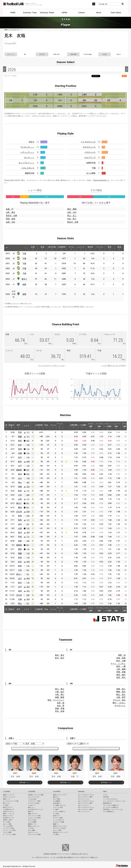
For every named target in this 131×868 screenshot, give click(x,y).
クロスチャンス (89, 147)
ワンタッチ (27, 147)
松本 (20, 445)
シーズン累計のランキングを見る (113, 366)
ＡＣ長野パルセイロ (59, 805)
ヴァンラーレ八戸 (34, 797)
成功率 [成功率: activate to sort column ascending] (90, 248)
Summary (81, 791)
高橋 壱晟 (60, 708)
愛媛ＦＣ (56, 824)
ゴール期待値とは (109, 812)
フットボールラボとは (110, 799)
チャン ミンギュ (118, 664)
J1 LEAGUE (7, 791)
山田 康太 (11, 212)
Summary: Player (47, 13)
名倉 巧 (10, 209)
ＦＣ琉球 (56, 834)
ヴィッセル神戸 (8, 826)
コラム (105, 795)
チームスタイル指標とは (111, 807)
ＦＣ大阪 (56, 814)
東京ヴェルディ (8, 807)
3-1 (28, 603)
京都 (20, 453)
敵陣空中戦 (30, 173)
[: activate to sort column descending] (7, 248)
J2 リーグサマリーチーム (86, 801)
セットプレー (26, 163)
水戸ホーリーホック (9, 797)
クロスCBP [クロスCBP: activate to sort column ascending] (91, 426)
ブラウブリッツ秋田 (34, 801)
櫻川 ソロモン (119, 703)
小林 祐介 (60, 692)
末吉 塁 (61, 706)
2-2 (28, 487)
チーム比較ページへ (35, 748)
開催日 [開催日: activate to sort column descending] (11, 426)
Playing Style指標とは (101, 180)
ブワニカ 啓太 (119, 700)
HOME (13, 13)
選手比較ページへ (96, 748)
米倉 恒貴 (121, 658)
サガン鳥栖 (32, 830)
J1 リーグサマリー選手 (85, 797)
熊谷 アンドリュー (56, 700)
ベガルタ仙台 (32, 799)
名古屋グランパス (9, 818)
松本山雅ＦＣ (57, 803)
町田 (20, 491)
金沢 (20, 457)
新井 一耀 (121, 666)
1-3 (28, 528)
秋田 (20, 441)
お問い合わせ (83, 854)
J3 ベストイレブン (84, 812)
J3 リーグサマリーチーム (86, 807)
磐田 (20, 508)
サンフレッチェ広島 (9, 830)
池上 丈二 (72, 216)
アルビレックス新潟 (34, 818)
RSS (124, 76)
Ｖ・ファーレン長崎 (9, 834)
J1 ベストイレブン (84, 799)
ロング (29, 157)
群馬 (20, 516)
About (99, 13)
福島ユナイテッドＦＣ (60, 795)
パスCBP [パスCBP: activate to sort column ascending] (82, 426)
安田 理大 (121, 677)
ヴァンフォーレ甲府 (34, 816)
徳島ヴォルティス (34, 826)
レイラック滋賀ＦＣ (59, 812)
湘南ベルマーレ (33, 814)
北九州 (19, 512)
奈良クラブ (57, 816)
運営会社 (75, 854)
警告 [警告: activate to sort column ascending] (110, 248)
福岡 (24, 284)
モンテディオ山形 (34, 803)
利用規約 (47, 854)
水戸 (20, 466)
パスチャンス (90, 152)
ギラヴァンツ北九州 (59, 828)
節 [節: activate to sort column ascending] (6, 426)
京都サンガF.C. (8, 820)
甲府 (20, 432)
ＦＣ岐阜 (56, 809)
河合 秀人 (72, 219)
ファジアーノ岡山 (9, 828)
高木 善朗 (72, 209)
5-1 (28, 574)
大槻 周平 (121, 697)
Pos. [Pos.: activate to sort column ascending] (47, 426)
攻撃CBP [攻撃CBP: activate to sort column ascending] (74, 426)
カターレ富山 (32, 820)
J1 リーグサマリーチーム (86, 795)
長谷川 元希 (11, 216)
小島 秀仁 (60, 695)
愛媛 (20, 437)
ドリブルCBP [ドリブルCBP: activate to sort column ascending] (99, 426)
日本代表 (106, 797)
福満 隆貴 (60, 697)
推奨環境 (53, 854)
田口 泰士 (60, 689)
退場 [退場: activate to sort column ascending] (119, 248)
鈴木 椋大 (60, 658)
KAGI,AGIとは (107, 803)
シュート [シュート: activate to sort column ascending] (81, 248)
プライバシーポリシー (64, 854)
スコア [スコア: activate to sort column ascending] (27, 426)
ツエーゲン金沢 (58, 807)
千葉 (24, 253)
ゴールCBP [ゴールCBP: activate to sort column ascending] (125, 426)
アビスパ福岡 (7, 832)
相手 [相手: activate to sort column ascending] (19, 426)
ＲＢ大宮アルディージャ (36, 809)
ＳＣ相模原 (57, 801)
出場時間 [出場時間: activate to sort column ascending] (62, 248)
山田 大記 (11, 222)
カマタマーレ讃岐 (59, 822)
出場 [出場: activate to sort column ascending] (33, 248)
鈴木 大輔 (121, 661)
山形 (20, 499)
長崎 (20, 487)
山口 (20, 478)
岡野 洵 (122, 655)
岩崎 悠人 (121, 689)
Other (105, 791)
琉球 (20, 449)
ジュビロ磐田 (32, 822)
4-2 (28, 482)
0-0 (28, 462)
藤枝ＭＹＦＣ (32, 824)
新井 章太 (60, 655)
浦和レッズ (6, 799)
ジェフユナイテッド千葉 (11, 801)
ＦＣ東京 (6, 805)
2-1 (28, 524)
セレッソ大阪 (7, 824)
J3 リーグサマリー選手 (85, 809)
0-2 (28, 441)
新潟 (20, 474)
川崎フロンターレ (9, 812)
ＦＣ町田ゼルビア (9, 809)
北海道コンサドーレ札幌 (36, 795)
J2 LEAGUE (32, 791)
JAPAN (64, 13)
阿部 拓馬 (11, 219)
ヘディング (27, 152)
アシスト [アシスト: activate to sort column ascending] (100, 248)
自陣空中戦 (91, 163)
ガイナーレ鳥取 (58, 818)
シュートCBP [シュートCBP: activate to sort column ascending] (116, 426)
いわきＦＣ (32, 805)
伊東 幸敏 (121, 672)
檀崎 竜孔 (121, 692)
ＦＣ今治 (31, 828)
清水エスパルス (8, 816)
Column (81, 13)
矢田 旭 (61, 703)
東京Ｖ (24, 279)
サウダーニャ (120, 706)
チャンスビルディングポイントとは (51, 366)
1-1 (28, 432)
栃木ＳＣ (56, 797)
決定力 (32, 142)
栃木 (20, 462)
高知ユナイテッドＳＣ (60, 826)
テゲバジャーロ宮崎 (34, 834)
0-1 (28, 470)
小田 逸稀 (121, 669)
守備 (94, 168)
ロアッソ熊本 (57, 830)
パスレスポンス (28, 168)
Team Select (116, 13)
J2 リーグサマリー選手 (85, 803)
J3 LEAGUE (57, 791)
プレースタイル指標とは (111, 805)
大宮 (20, 495)
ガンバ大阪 (6, 822)
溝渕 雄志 (121, 675)
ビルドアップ (90, 157)
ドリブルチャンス (88, 142)
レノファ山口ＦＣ (59, 820)
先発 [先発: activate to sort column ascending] (42, 248)
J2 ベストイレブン (84, 805)
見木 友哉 (60, 711)
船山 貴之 (121, 695)
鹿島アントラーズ (9, 795)
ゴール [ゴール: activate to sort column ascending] (71, 248)
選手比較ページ (25, 782)
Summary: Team (30, 13)
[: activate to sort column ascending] (11, 248)
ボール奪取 (91, 173)
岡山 (20, 482)
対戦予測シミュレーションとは (113, 809)
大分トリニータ (33, 832)
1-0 (28, 445)
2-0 (28, 495)
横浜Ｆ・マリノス (9, 814)
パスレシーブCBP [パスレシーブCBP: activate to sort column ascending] (108, 426)
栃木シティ (32, 807)
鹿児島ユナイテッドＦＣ (61, 832)
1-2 (28, 449)
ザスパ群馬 (57, 799)
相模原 (19, 470)
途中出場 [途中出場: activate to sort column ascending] (52, 248)
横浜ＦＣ (31, 812)
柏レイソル (6, 803)
